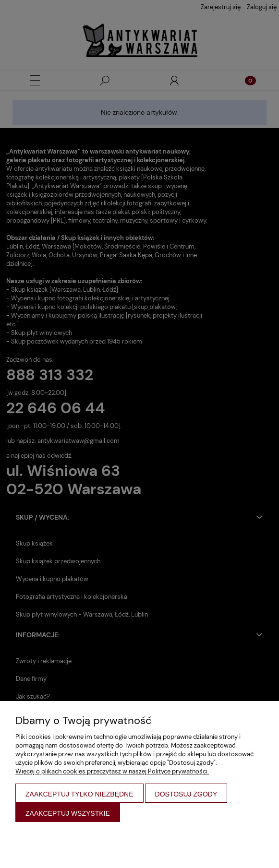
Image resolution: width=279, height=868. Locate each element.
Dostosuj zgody (186, 794)
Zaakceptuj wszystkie (68, 813)
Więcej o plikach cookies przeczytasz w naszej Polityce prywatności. (112, 771)
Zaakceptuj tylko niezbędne (79, 794)
